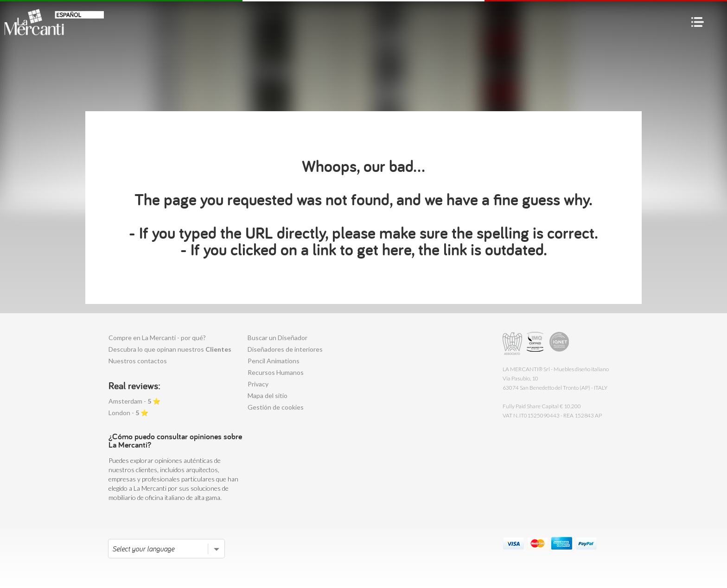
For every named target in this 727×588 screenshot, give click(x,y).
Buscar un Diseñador (277, 338)
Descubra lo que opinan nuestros (170, 349)
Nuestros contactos (138, 361)
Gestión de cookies (276, 407)
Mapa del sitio (268, 395)
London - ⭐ (128, 413)
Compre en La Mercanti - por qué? (157, 338)
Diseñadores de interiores (285, 349)
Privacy (258, 384)
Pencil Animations (274, 361)
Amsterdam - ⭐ (134, 401)
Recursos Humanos (276, 372)
